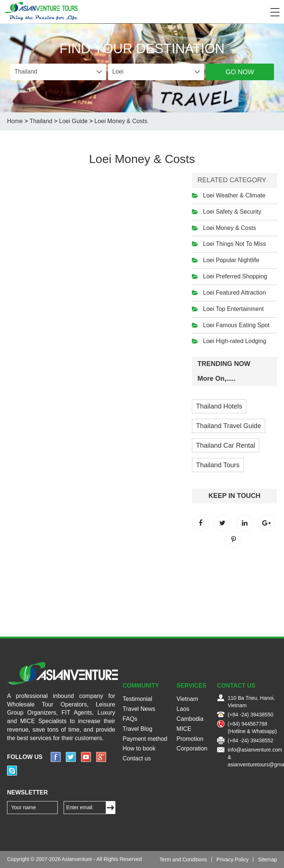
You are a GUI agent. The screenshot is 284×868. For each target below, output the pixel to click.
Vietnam (187, 699)
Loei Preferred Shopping (235, 276)
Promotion (190, 739)
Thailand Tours (218, 465)
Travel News (139, 709)
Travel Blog (138, 729)
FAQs (130, 719)
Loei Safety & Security (232, 212)
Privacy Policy (232, 859)
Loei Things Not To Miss (234, 244)
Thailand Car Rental (226, 445)
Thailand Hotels (219, 406)
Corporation (192, 748)
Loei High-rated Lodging (235, 341)
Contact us (137, 758)
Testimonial (138, 699)
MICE (184, 729)
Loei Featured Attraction (234, 293)
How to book (139, 748)
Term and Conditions (183, 859)
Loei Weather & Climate (234, 195)
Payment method (145, 739)
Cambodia (190, 719)
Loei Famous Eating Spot (236, 325)
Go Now (240, 72)
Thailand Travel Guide (229, 426)
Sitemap (268, 859)
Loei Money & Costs (229, 228)
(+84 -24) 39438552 (251, 740)
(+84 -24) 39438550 (251, 715)
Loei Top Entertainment (233, 309)
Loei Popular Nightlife (231, 260)
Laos (183, 709)
